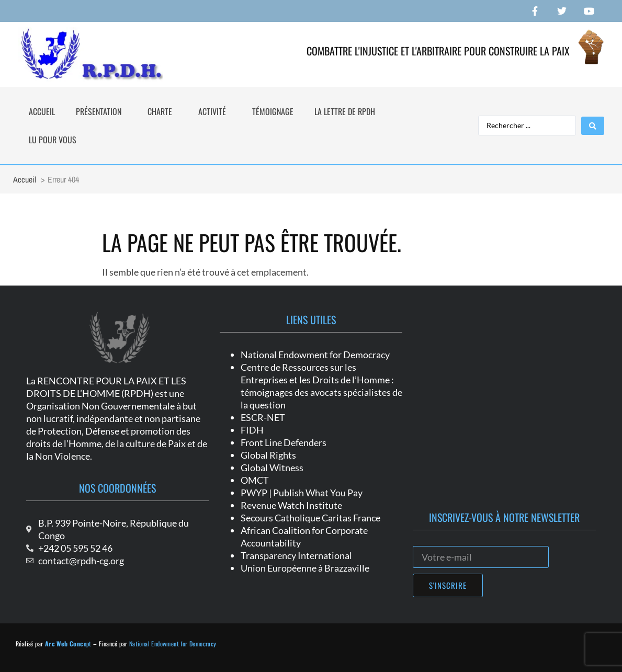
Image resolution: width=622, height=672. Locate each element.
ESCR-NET (263, 417)
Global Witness (272, 468)
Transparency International (296, 555)
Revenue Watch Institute (291, 505)
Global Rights (268, 455)
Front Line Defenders (284, 442)
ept (68, 643)
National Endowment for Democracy (315, 355)
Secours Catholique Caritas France (310, 518)
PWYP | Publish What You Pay (302, 493)
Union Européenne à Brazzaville (305, 568)
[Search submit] (593, 126)
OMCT (255, 480)
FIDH (252, 430)
